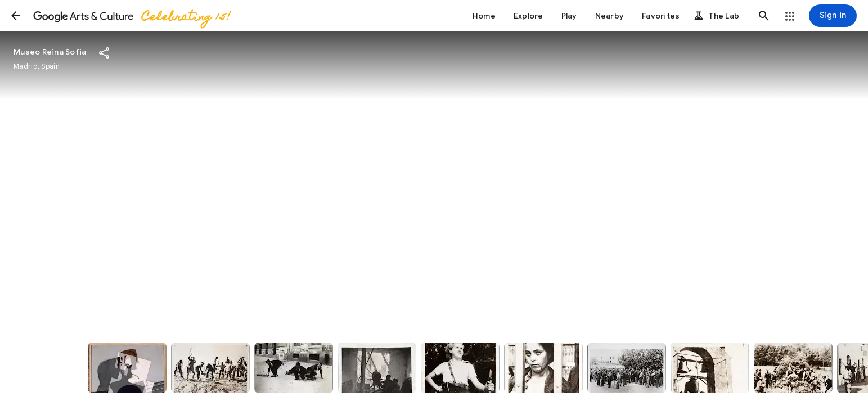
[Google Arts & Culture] (131, 16)
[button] (16, 16)
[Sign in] (833, 16)
